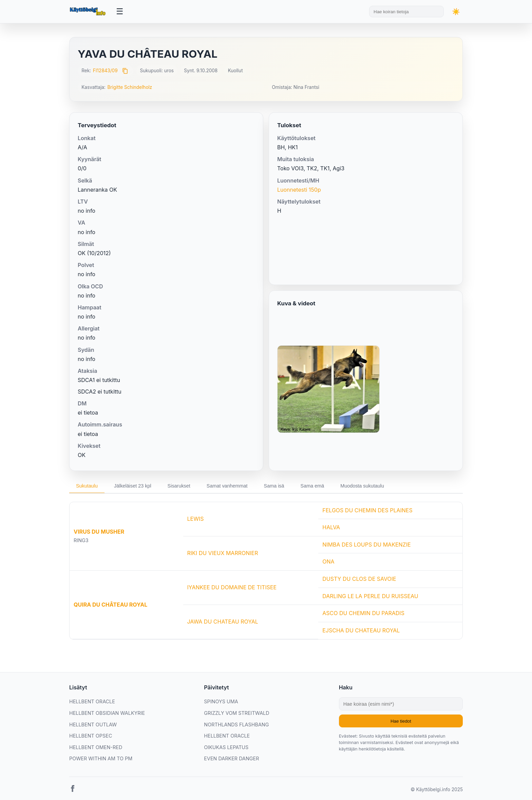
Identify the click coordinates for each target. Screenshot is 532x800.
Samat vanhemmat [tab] (227, 486)
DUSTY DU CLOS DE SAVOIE (359, 579)
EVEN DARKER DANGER (231, 758)
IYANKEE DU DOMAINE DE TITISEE (232, 587)
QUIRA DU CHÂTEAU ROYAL (110, 605)
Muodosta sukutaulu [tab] (362, 486)
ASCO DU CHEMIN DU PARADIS (363, 613)
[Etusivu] (89, 12)
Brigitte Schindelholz (130, 87)
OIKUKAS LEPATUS (226, 747)
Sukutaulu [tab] (87, 486)
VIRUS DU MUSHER (99, 532)
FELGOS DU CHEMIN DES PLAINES (367, 510)
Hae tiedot (401, 721)
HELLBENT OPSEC (91, 736)
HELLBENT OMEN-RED (96, 747)
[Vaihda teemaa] (456, 12)
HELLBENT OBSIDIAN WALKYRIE (107, 713)
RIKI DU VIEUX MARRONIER (223, 553)
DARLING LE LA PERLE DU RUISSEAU (370, 596)
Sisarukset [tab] (179, 486)
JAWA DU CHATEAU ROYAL (223, 622)
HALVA (331, 527)
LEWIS (196, 519)
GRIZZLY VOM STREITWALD (236, 713)
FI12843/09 (105, 71)
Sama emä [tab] (312, 486)
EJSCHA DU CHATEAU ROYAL (361, 630)
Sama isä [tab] (274, 486)
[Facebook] (73, 790)
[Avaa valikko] (120, 12)
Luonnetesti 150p (299, 190)
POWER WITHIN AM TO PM (101, 758)
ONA (328, 561)
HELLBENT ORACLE (92, 701)
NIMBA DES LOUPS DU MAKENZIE (366, 545)
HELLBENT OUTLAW (93, 725)
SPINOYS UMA (221, 701)
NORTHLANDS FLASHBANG (236, 725)
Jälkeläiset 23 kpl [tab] (133, 486)
